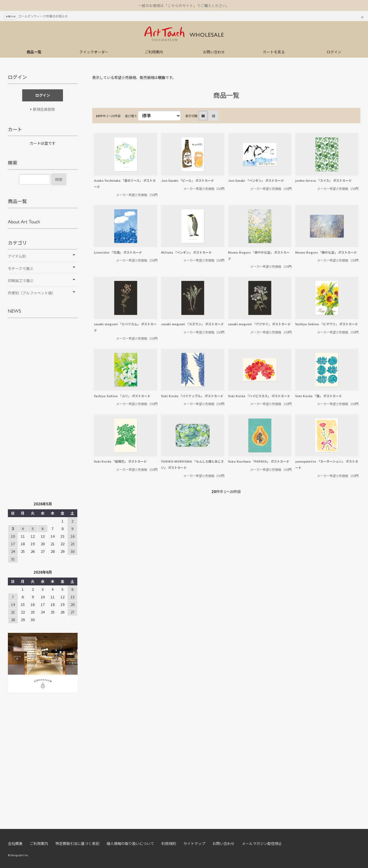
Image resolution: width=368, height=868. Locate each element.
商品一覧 (34, 52)
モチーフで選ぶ (21, 268)
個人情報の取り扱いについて (130, 843)
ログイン (334, 52)
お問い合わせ (214, 52)
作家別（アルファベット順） (32, 293)
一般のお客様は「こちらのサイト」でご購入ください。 (184, 5)
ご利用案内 (154, 52)
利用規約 (169, 843)
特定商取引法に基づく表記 (77, 843)
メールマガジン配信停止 (262, 843)
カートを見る (274, 52)
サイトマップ (194, 843)
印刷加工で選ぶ (21, 280)
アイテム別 (17, 256)
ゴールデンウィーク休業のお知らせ (43, 16)
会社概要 (15, 843)
